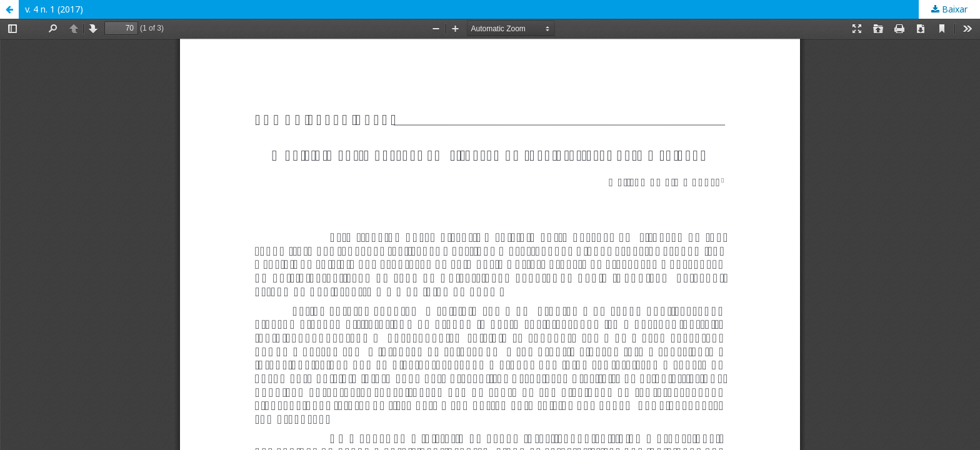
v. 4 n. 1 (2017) (54, 9)
